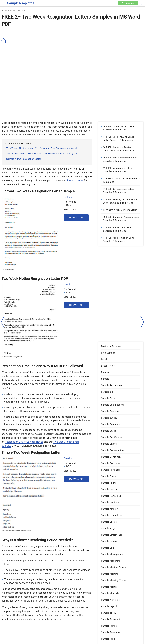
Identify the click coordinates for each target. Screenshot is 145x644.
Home (4, 11)
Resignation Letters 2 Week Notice (24, 442)
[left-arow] (3, 322)
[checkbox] (5, 3)
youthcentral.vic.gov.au (12, 357)
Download (76, 218)
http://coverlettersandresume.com (16, 531)
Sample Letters (16, 11)
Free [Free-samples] (128, 3)
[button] (141, 3)
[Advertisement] (72, 51)
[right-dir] (142, 322)
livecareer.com (8, 269)
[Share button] (4, 41)
